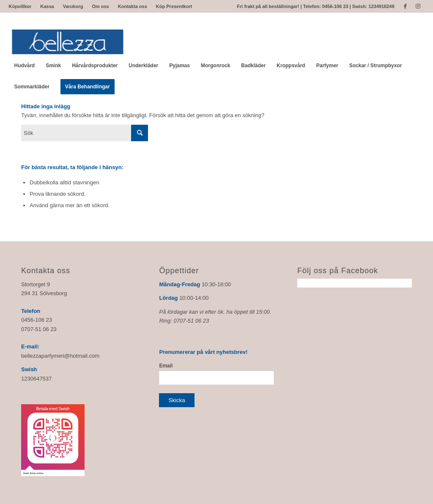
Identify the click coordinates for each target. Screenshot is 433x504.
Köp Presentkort (174, 6)
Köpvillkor (20, 6)
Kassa (47, 6)
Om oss (100, 6)
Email (166, 366)
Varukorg (73, 6)
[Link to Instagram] (418, 6)
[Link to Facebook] (405, 6)
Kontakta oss (133, 6)
